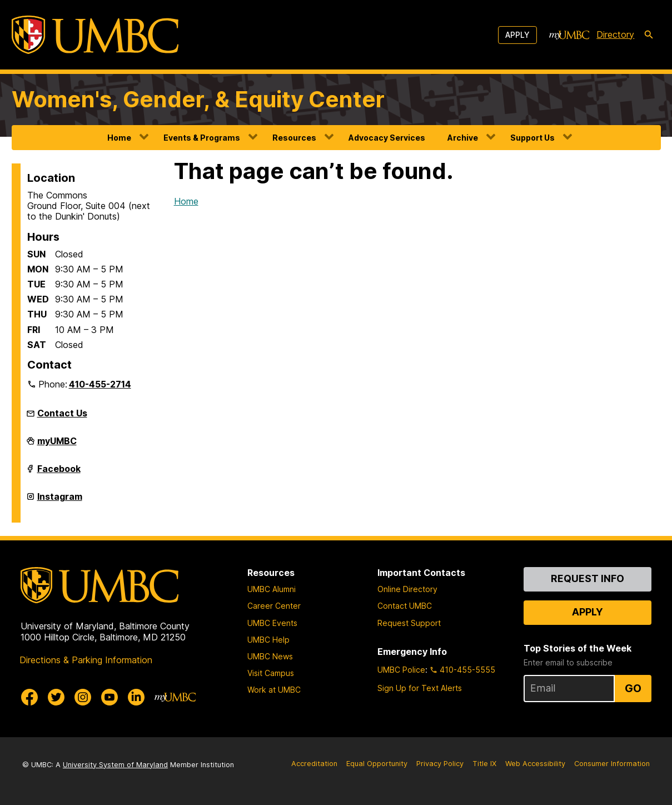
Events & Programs (202, 138)
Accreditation (314, 764)
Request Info (588, 578)
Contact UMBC (405, 606)
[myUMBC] (569, 35)
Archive (463, 138)
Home (119, 138)
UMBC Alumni (272, 589)
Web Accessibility (535, 764)
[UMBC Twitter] (56, 697)
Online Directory (407, 589)
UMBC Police (401, 670)
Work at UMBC (274, 690)
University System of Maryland (115, 765)
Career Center (274, 606)
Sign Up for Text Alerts (420, 688)
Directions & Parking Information (86, 660)
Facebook (59, 473)
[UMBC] (95, 35)
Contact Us (62, 413)
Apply (517, 35)
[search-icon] (649, 35)
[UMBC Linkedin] (136, 697)
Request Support (409, 623)
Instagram (60, 501)
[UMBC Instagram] (83, 697)
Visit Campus (271, 673)
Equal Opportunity (377, 764)
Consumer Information (612, 764)
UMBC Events (272, 623)
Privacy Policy (440, 764)
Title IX (484, 764)
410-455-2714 (100, 384)
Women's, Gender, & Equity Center (198, 99)
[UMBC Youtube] (109, 697)
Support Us (532, 138)
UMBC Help (268, 640)
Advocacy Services (387, 138)
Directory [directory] (615, 34)
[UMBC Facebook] (29, 697)
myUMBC (57, 445)
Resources (294, 138)
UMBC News (270, 656)
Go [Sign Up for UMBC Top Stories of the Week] (633, 688)
